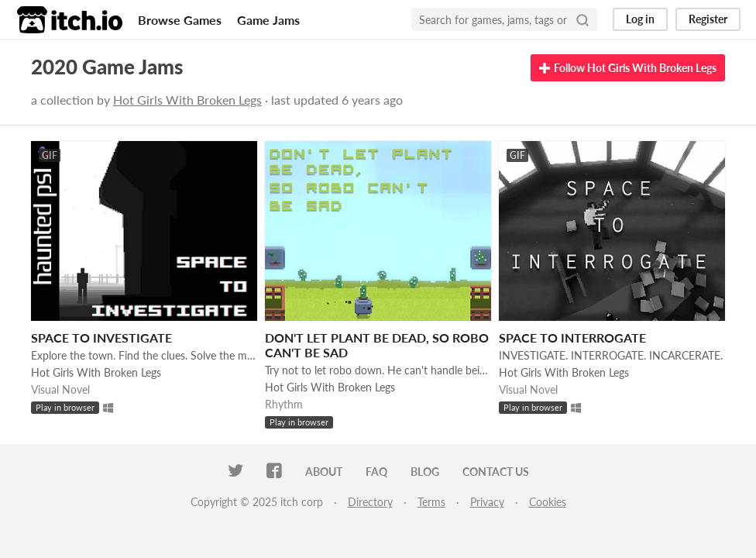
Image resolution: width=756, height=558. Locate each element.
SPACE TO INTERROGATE (572, 338)
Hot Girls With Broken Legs (187, 100)
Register (708, 19)
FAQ (376, 472)
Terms (431, 502)
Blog (425, 472)
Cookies (548, 502)
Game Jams (268, 20)
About (324, 472)
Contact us (496, 472)
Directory (370, 502)
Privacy (487, 502)
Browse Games (180, 20)
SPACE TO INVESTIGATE (101, 338)
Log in (640, 19)
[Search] (582, 19)
